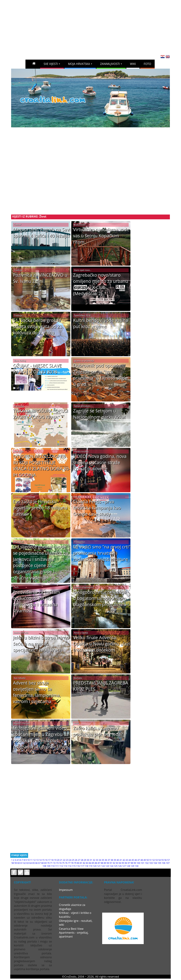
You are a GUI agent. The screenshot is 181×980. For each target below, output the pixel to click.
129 (132, 866)
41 (121, 860)
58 (13, 863)
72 (54, 863)
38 (112, 860)
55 (163, 860)
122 (103, 866)
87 (99, 863)
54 (160, 860)
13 (37, 860)
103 (151, 863)
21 (61, 860)
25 (73, 860)
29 (85, 860)
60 (19, 863)
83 (87, 863)
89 (105, 863)
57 (168, 860)
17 (49, 860)
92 (114, 863)
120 (95, 866)
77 (69, 863)
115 (74, 866)
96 (126, 863)
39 (115, 860)
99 (135, 863)
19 (55, 860)
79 (75, 863)
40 (118, 860)
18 (52, 860)
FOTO (147, 64)
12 (34, 860)
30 (88, 860)
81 (81, 863)
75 (63, 863)
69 (45, 863)
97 (129, 863)
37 (109, 860)
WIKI (133, 64)
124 (111, 866)
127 (124, 866)
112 (61, 866)
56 (165, 860)
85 (93, 863)
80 (78, 863)
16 (46, 860)
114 (70, 866)
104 (155, 863)
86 (96, 863)
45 (133, 860)
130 (137, 866)
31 (91, 860)
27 (79, 860)
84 (90, 863)
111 (57, 866)
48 (142, 860)
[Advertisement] (96, 26)
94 (120, 863)
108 (44, 866)
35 (103, 860)
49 (145, 860)
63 (28, 863)
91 (111, 863)
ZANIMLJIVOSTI (110, 64)
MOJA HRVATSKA (79, 64)
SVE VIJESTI (51, 64)
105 (159, 863)
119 (91, 866)
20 (58, 860)
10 (28, 860)
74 (60, 863)
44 (130, 860)
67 (39, 863)
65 (34, 863)
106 (164, 863)
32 (94, 860)
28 (82, 860)
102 (147, 863)
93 (117, 863)
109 (49, 866)
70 (48, 863)
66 (37, 863)
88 (102, 863)
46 (136, 860)
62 (25, 863)
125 (116, 866)
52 (154, 860)
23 (67, 860)
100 (138, 863)
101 (143, 863)
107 (168, 863)
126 (120, 866)
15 (43, 860)
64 (31, 863)
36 (106, 860)
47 (139, 860)
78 (72, 863)
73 (57, 863)
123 (107, 866)
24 (70, 860)
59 (16, 863)
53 (157, 860)
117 (82, 866)
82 (84, 863)
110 (53, 866)
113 (65, 866)
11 (31, 860)
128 (128, 866)
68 (42, 863)
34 (100, 860)
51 (151, 860)
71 (51, 863)
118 (86, 866)
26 (76, 860)
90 (108, 863)
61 (22, 863)
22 (64, 860)
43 (127, 860)
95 (123, 863)
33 (97, 860)
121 (99, 866)
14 (40, 860)
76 (66, 863)
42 (124, 860)
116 (78, 866)
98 (132, 863)
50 (148, 860)
